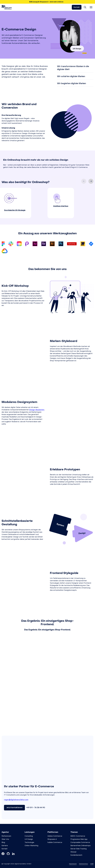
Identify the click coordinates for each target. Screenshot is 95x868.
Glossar (73, 852)
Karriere (5, 846)
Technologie (29, 842)
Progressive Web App (79, 839)
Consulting (29, 836)
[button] (47, 2)
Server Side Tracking (79, 849)
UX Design (29, 839)
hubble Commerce (55, 842)
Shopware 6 (52, 839)
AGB (92, 864)
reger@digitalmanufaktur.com (16, 800)
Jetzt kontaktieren (14, 808)
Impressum (73, 864)
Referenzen (6, 836)
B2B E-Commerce (78, 836)
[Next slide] (91, 181)
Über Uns (5, 839)
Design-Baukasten (37, 410)
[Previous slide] (84, 181)
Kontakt (77, 7)
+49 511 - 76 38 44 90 (36, 808)
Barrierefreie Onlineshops (81, 846)
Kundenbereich (76, 855)
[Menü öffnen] (91, 7)
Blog (3, 842)
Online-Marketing (31, 846)
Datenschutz (83, 864)
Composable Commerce (80, 842)
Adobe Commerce (55, 836)
